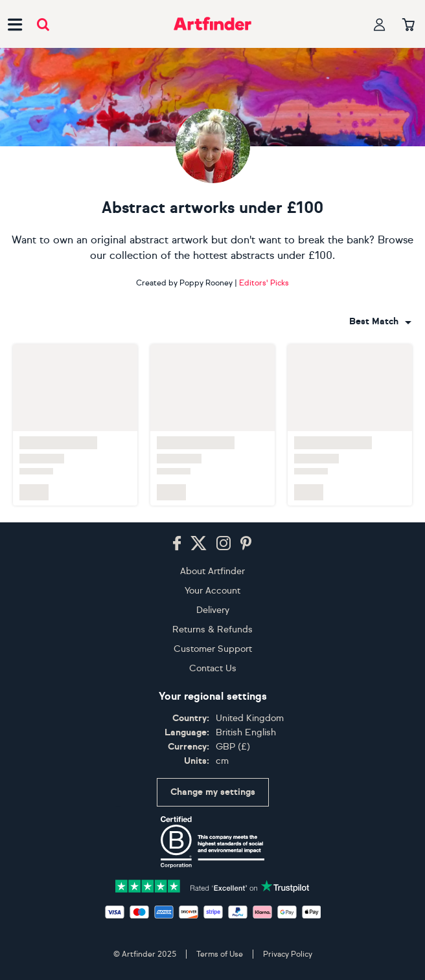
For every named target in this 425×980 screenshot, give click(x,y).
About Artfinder (212, 571)
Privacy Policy (288, 954)
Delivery (213, 610)
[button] (380, 322)
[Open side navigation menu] (15, 24)
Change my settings (213, 792)
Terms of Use (220, 954)
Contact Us (213, 668)
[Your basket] (408, 25)
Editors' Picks (264, 283)
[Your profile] (380, 24)
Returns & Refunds (212, 629)
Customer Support (213, 649)
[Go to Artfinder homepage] (212, 24)
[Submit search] (43, 24)
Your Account (212, 591)
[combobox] (380, 322)
